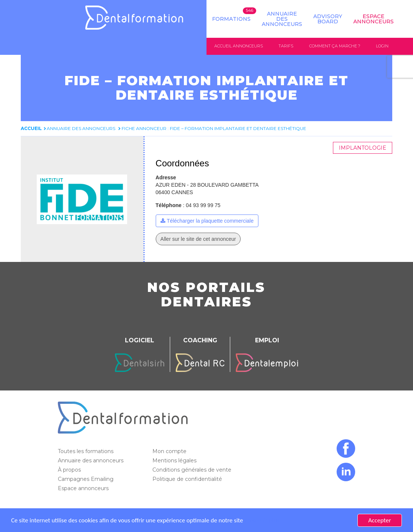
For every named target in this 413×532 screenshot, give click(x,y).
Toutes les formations (86, 451)
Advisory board (328, 19)
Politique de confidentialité (188, 479)
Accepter (379, 520)
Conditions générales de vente (193, 470)
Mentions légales (175, 460)
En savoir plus (262, 520)
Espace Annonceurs (374, 19)
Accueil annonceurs (239, 46)
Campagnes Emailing (86, 479)
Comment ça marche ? (335, 46)
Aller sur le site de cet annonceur (198, 239)
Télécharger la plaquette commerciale (210, 221)
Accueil (31, 128)
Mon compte (170, 451)
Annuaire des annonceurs (282, 19)
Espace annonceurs (84, 488)
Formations (231, 19)
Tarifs (286, 46)
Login (382, 46)
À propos (70, 470)
